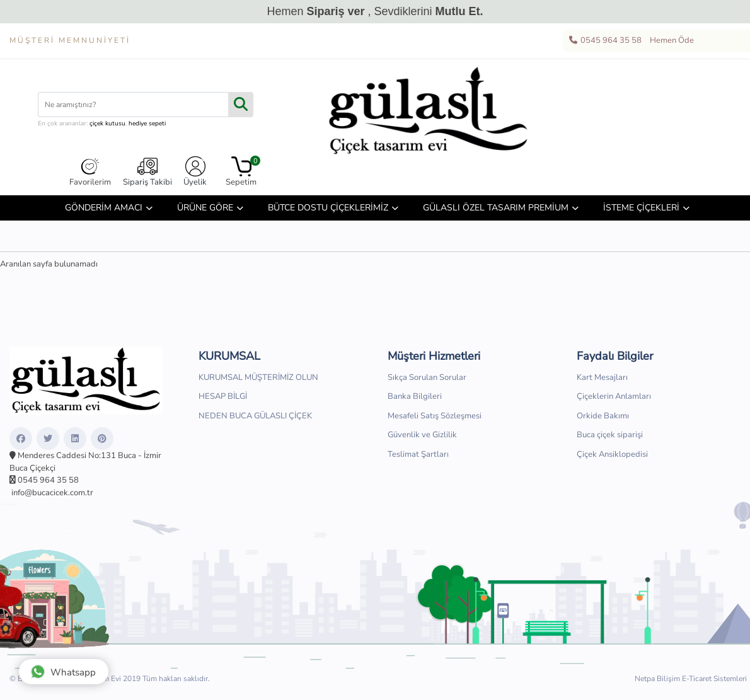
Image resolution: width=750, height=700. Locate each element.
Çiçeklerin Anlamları (614, 396)
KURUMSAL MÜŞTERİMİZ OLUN (258, 377)
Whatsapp (63, 672)
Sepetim (241, 172)
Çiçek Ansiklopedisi (612, 454)
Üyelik (195, 172)
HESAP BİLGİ (223, 396)
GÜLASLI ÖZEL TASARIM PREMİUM (496, 208)
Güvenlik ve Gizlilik (422, 435)
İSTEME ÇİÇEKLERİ (641, 208)
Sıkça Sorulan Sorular (427, 377)
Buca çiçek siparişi (610, 435)
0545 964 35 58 (605, 41)
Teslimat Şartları (418, 454)
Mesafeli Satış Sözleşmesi (435, 416)
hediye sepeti (147, 123)
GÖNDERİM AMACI (104, 208)
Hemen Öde (670, 41)
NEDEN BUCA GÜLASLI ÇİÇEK (255, 416)
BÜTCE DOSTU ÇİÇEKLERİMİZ (328, 208)
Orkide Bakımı (603, 416)
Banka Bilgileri (415, 396)
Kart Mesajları (602, 377)
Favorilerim (90, 172)
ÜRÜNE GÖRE (205, 208)
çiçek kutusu (107, 123)
